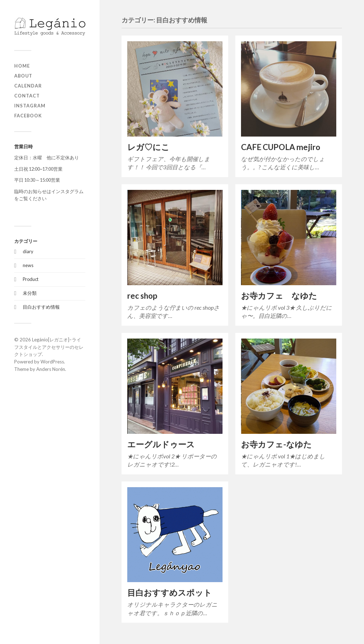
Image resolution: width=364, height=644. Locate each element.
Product (31, 279)
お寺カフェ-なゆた (276, 444)
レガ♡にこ (148, 147)
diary (28, 251)
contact (27, 96)
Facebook (28, 116)
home (22, 66)
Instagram (30, 106)
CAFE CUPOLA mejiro (281, 147)
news (28, 265)
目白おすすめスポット (170, 593)
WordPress (52, 362)
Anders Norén (51, 369)
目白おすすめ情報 (41, 307)
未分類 (30, 293)
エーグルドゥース (161, 444)
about (23, 76)
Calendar (28, 86)
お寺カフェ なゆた (279, 296)
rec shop (142, 296)
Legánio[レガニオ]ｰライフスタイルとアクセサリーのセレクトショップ (49, 347)
